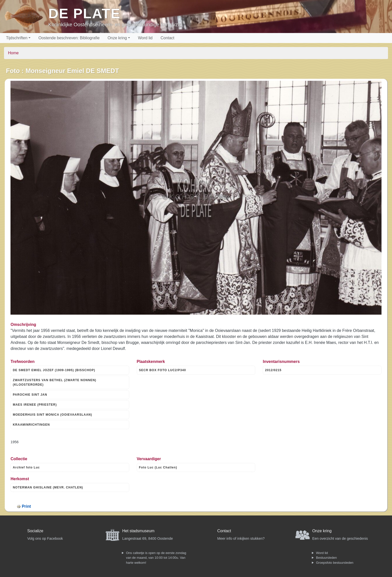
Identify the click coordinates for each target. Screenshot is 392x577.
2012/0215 (273, 370)
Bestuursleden (326, 558)
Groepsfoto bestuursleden (335, 563)
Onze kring (117, 38)
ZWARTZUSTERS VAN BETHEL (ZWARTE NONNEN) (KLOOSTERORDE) (54, 382)
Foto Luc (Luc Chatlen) (158, 467)
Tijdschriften (17, 38)
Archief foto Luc (26, 467)
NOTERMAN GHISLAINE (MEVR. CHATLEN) (48, 487)
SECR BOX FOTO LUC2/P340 (162, 370)
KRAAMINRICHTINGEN (31, 425)
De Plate (84, 13)
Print (26, 506)
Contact (167, 38)
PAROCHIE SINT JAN (30, 395)
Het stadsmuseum (138, 531)
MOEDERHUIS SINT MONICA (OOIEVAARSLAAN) (52, 415)
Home (13, 53)
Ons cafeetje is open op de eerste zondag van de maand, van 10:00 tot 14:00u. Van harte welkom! (156, 558)
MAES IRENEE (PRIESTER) (35, 405)
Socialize (35, 531)
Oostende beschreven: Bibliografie (69, 38)
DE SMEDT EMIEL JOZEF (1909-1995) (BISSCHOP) (54, 370)
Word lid (145, 38)
